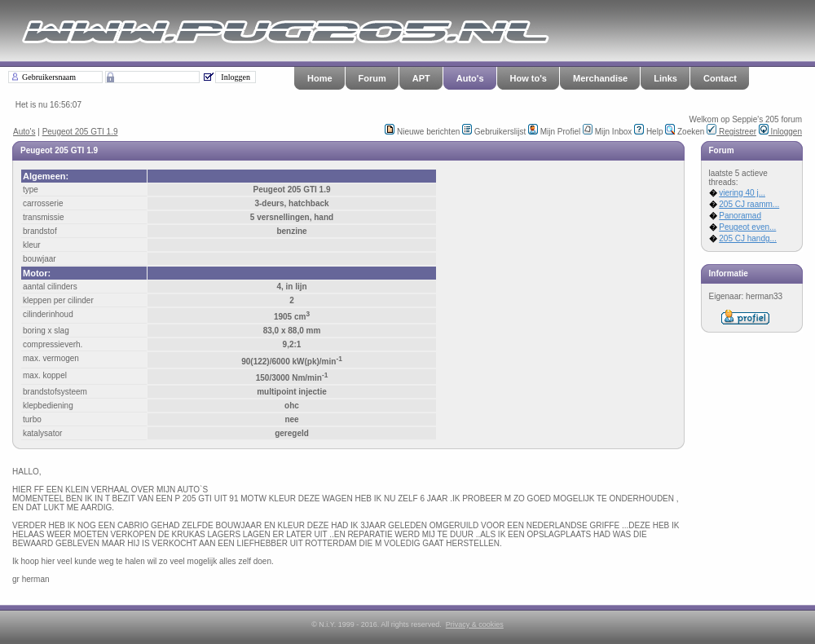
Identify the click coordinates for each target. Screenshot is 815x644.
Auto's (470, 78)
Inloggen (780, 132)
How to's (529, 78)
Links (665, 78)
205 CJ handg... (748, 238)
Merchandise (600, 78)
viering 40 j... (742, 193)
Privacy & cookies (475, 624)
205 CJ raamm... (749, 204)
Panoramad (740, 216)
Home (320, 78)
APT (421, 78)
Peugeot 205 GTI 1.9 (80, 132)
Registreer (731, 132)
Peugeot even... (747, 227)
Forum (372, 78)
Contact (720, 78)
